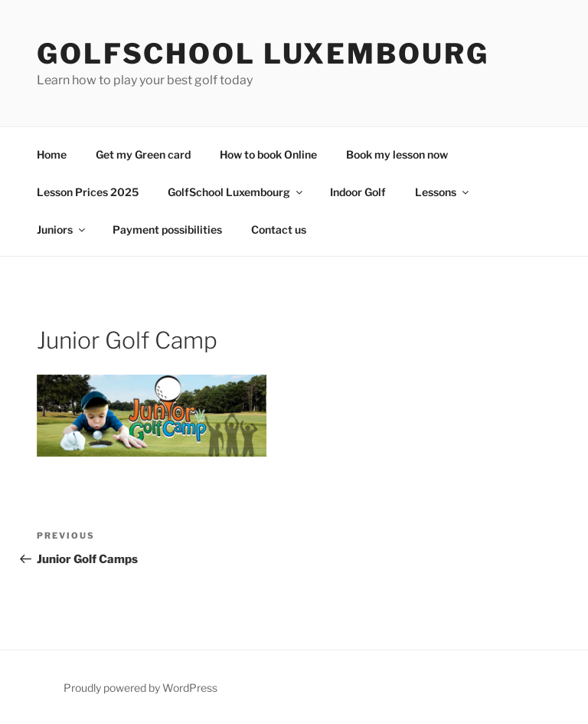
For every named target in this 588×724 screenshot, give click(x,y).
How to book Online (268, 154)
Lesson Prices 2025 (88, 192)
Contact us (279, 229)
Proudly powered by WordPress (140, 688)
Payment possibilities (167, 229)
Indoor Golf (358, 192)
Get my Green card (143, 154)
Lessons (443, 192)
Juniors (62, 229)
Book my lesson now (397, 154)
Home (52, 154)
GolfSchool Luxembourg (263, 54)
